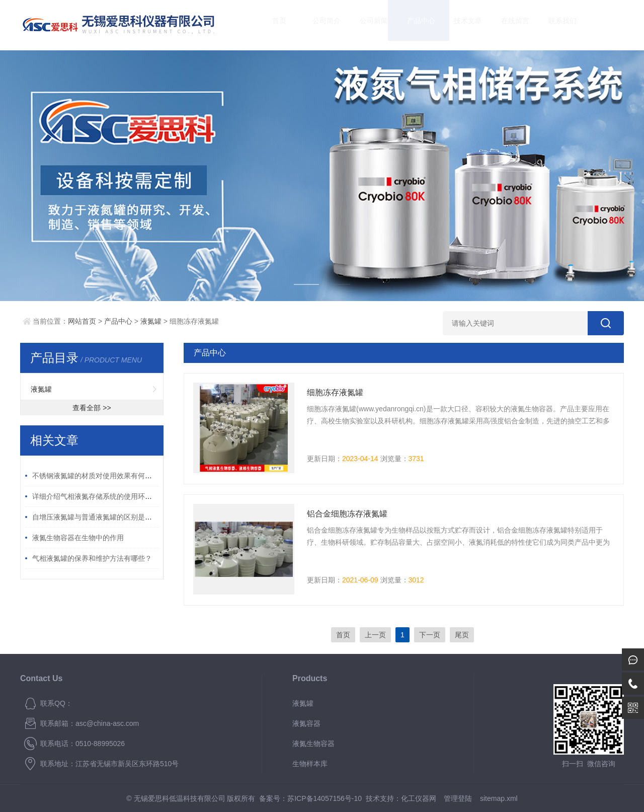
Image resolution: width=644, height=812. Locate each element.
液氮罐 (151, 321)
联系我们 (553, 25)
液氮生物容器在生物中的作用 (78, 538)
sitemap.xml (499, 798)
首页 (270, 25)
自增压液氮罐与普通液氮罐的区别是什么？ (99, 517)
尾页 (462, 635)
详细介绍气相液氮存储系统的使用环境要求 (99, 496)
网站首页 (82, 321)
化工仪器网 (419, 798)
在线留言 (506, 25)
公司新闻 (364, 25)
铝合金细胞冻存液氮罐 (347, 514)
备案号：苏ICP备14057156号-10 (310, 798)
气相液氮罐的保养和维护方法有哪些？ (92, 558)
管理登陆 (458, 798)
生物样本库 (310, 764)
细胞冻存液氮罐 (335, 392)
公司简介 (317, 25)
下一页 (430, 635)
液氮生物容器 (313, 744)
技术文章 (459, 25)
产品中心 (412, 25)
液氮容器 (306, 723)
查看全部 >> (92, 408)
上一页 (375, 635)
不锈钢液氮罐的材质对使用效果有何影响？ (99, 476)
